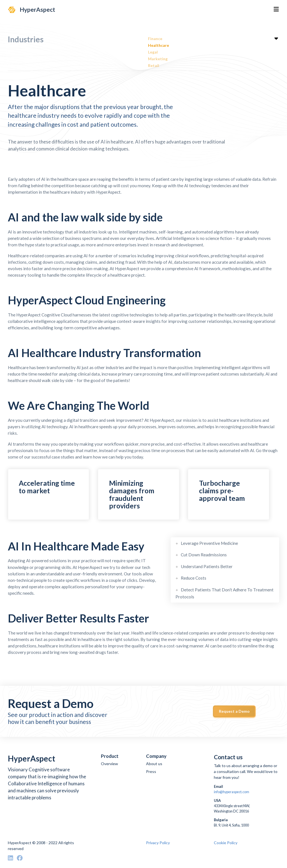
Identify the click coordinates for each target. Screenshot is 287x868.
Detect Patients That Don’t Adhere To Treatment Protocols (224, 591)
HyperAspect (37, 9)
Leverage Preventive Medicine (209, 543)
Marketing (158, 59)
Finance (155, 39)
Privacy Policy (158, 843)
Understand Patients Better (207, 565)
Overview (109, 764)
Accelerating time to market (47, 487)
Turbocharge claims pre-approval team (222, 491)
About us (154, 764)
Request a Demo (234, 711)
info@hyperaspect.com (232, 792)
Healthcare (158, 45)
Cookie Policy (226, 843)
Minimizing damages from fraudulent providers (132, 494)
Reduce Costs (194, 576)
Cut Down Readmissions (204, 554)
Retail (154, 65)
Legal (153, 52)
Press (151, 771)
